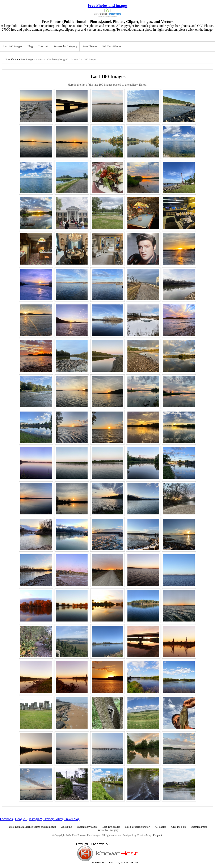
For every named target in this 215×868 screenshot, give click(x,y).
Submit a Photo (199, 827)
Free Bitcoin (90, 46)
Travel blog (72, 819)
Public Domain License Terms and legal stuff (32, 827)
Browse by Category (66, 46)
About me (66, 827)
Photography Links (87, 827)
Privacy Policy (53, 819)
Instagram (35, 819)
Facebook (7, 819)
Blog (30, 46)
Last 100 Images (13, 46)
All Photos (160, 827)
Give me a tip (179, 827)
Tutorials (43, 46)
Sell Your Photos (112, 46)
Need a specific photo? (137, 827)
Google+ (21, 819)
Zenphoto (158, 835)
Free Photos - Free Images (20, 59)
